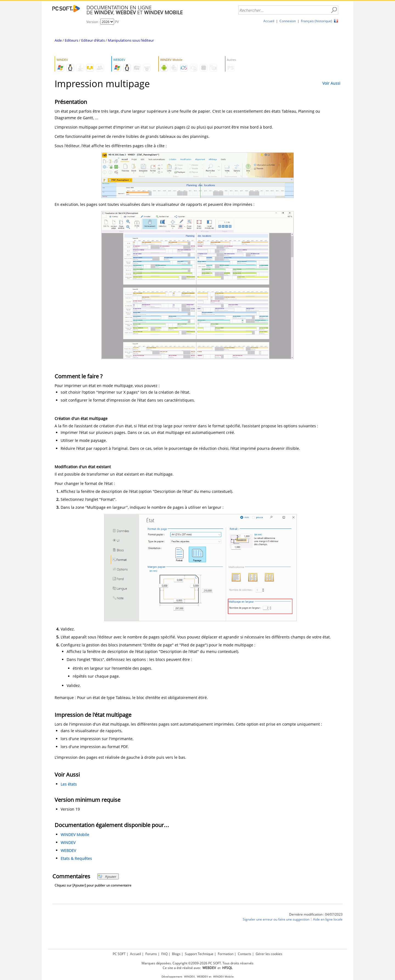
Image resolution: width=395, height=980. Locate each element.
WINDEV (68, 843)
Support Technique (199, 954)
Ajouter (107, 877)
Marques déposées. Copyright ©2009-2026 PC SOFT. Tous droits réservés (198, 963)
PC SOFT (119, 954)
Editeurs (71, 40)
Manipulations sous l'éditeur (131, 40)
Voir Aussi (331, 83)
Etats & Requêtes (76, 858)
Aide (58, 40)
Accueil (269, 21)
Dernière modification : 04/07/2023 (316, 914)
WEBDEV (68, 850)
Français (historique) (317, 21)
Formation (226, 954)
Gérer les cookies (269, 954)
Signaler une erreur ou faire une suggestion (276, 920)
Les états (69, 784)
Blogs (176, 954)
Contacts (245, 954)
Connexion (288, 21)
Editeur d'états (93, 40)
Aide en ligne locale (328, 920)
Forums (151, 954)
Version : (93, 22)
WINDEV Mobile (75, 835)
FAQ (164, 954)
